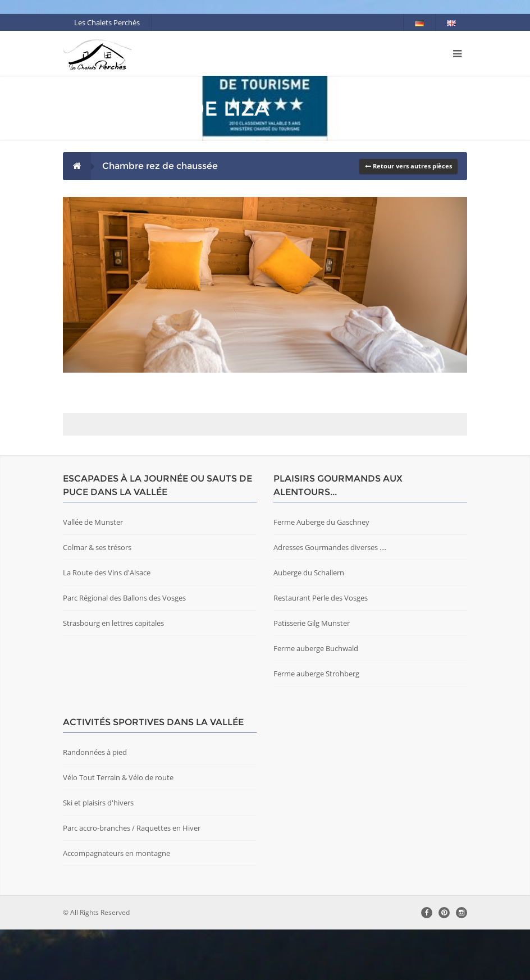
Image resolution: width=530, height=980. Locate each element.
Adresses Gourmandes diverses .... (330, 598)
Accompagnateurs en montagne (116, 904)
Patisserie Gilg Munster (312, 674)
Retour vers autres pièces (408, 166)
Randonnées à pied (95, 803)
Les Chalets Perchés (107, 22)
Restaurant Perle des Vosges (321, 648)
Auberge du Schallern (309, 623)
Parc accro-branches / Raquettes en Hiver (132, 878)
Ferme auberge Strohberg (316, 724)
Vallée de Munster (93, 573)
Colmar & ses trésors (97, 598)
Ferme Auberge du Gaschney (321, 573)
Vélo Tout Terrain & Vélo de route (118, 828)
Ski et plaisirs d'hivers (98, 853)
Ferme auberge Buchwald (316, 699)
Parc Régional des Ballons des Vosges (124, 648)
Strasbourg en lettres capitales (113, 674)
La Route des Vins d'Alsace (107, 623)
